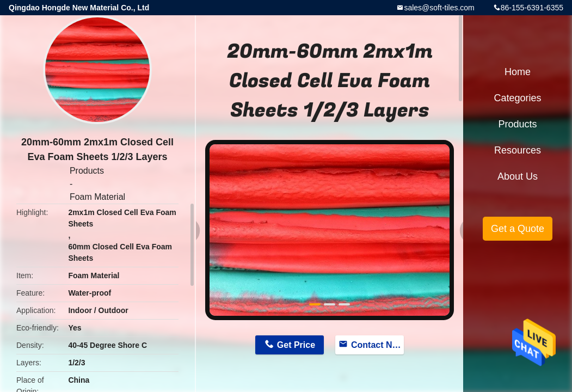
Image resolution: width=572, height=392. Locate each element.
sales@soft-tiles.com (439, 8)
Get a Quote (518, 229)
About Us (518, 176)
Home (518, 72)
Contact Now (377, 345)
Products (87, 171)
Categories (517, 98)
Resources (518, 150)
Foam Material (97, 197)
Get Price (296, 345)
